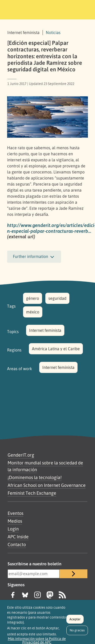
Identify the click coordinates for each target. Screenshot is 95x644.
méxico (33, 312)
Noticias (53, 33)
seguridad (57, 298)
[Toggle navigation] (84, 9)
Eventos (15, 513)
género (33, 298)
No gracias (77, 632)
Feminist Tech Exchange (32, 493)
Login (13, 529)
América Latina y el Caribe (56, 349)
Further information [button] (34, 257)
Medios (15, 521)
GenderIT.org (21, 455)
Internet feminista (45, 330)
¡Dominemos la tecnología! (35, 477)
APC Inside (18, 537)
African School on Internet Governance (47, 485)
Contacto (17, 544)
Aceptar (75, 621)
